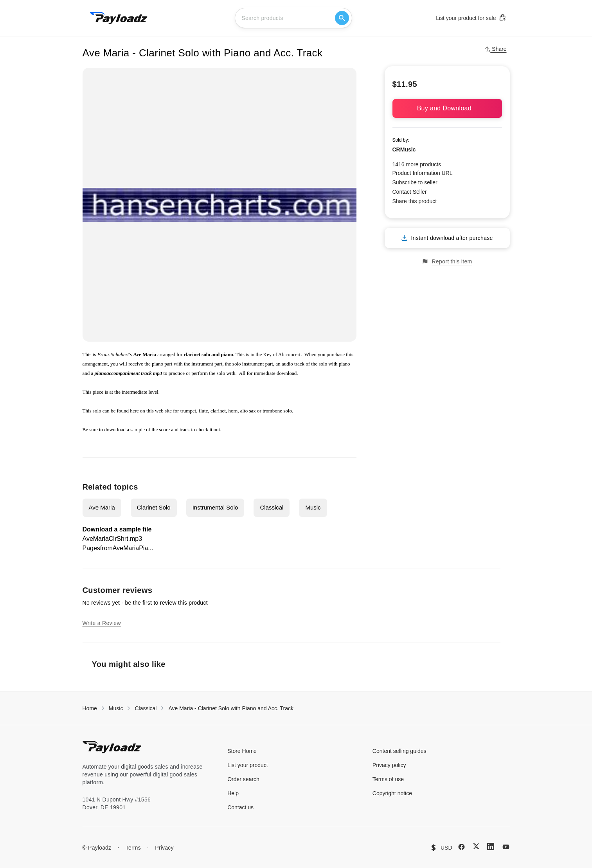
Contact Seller (410, 192)
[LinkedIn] (491, 846)
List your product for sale (471, 18)
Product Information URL (423, 173)
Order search (243, 779)
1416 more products (417, 164)
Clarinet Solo (154, 507)
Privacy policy (389, 765)
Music (313, 507)
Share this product (415, 201)
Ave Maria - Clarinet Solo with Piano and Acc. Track (231, 708)
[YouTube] (506, 847)
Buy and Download (447, 108)
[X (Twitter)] (476, 846)
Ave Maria (102, 507)
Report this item (447, 262)
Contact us (240, 807)
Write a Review (102, 623)
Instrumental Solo (215, 507)
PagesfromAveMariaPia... (118, 548)
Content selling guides (399, 751)
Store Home (242, 751)
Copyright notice (392, 793)
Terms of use (388, 779)
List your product (248, 765)
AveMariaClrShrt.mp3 (112, 539)
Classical (272, 507)
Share (495, 49)
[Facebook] (462, 847)
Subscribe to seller (415, 182)
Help (233, 793)
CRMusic (404, 149)
